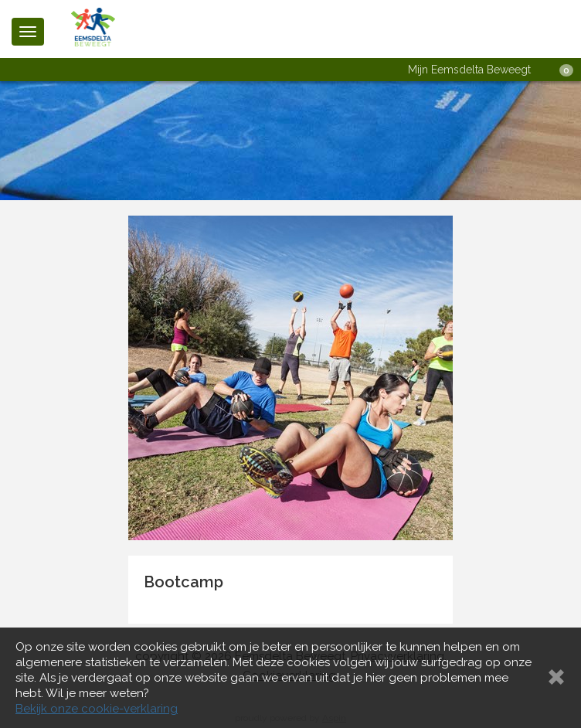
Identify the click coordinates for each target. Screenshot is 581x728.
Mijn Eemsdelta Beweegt (469, 70)
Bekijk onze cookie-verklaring (97, 709)
